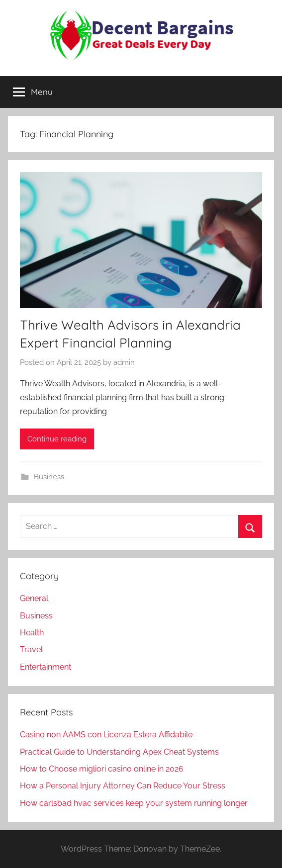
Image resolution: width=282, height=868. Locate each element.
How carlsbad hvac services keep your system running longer (134, 803)
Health (32, 633)
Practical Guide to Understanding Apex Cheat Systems (119, 752)
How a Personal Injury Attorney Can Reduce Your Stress (123, 786)
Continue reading (57, 439)
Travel (31, 650)
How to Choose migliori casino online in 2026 (102, 769)
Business (49, 477)
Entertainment (46, 667)
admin (124, 362)
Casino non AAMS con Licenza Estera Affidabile (106, 735)
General (34, 598)
